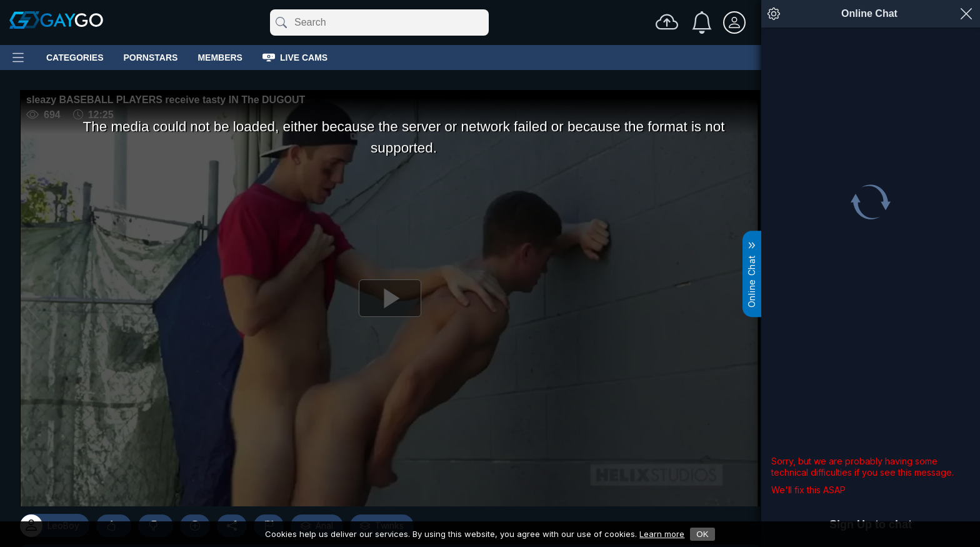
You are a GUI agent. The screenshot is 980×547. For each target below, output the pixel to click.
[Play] (390, 298)
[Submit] (280, 23)
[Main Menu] (18, 58)
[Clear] (486, 23)
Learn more (662, 534)
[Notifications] (702, 23)
